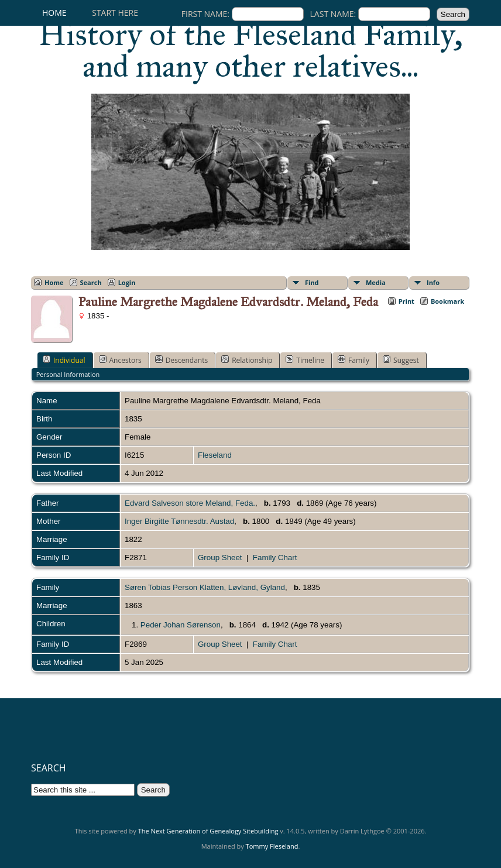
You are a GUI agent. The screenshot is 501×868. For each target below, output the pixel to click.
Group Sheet (220, 557)
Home (54, 13)
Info (433, 282)
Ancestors (120, 360)
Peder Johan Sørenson (181, 625)
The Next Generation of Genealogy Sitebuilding (208, 831)
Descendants (181, 360)
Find (312, 282)
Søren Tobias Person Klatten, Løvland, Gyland (205, 587)
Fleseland (215, 455)
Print (406, 301)
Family (354, 360)
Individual (64, 360)
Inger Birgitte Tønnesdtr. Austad (179, 521)
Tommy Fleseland (272, 846)
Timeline (305, 360)
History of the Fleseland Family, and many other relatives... (251, 50)
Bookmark (447, 301)
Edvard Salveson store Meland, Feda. (190, 503)
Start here (115, 13)
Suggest (401, 360)
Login (127, 282)
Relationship (247, 360)
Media (376, 282)
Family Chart (275, 557)
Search (91, 282)
